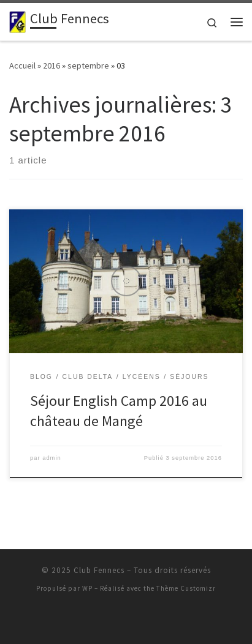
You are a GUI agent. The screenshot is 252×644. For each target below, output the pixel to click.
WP (87, 588)
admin (52, 458)
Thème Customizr (186, 588)
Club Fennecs (99, 570)
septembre (88, 66)
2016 (52, 66)
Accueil (22, 66)
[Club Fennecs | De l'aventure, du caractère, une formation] (17, 20)
